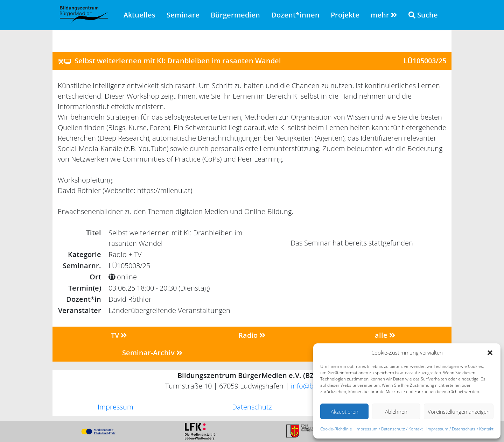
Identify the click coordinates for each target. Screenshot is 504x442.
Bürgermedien (235, 15)
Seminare (183, 15)
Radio (252, 335)
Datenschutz (252, 407)
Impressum (115, 407)
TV (119, 335)
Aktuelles (139, 15)
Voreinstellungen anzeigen (459, 412)
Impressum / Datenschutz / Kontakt (389, 429)
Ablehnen (396, 412)
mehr (384, 15)
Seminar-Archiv (152, 353)
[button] (490, 352)
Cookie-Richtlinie (336, 429)
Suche (423, 15)
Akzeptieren (345, 412)
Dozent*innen (295, 15)
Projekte (345, 15)
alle (385, 335)
